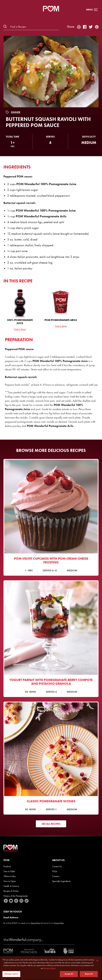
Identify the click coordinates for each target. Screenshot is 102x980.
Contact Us (57, 866)
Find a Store (20, 329)
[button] (92, 10)
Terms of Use (35, 923)
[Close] (97, 961)
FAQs (55, 871)
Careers (56, 876)
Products (7, 866)
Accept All (69, 974)
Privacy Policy (59, 923)
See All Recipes (51, 824)
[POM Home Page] (51, 9)
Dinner (16, 112)
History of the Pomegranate (16, 896)
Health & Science (11, 886)
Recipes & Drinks (11, 891)
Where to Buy (10, 876)
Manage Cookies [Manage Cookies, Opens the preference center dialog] (11, 974)
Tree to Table (9, 871)
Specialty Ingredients (61, 881)
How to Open (10, 881)
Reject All (89, 974)
